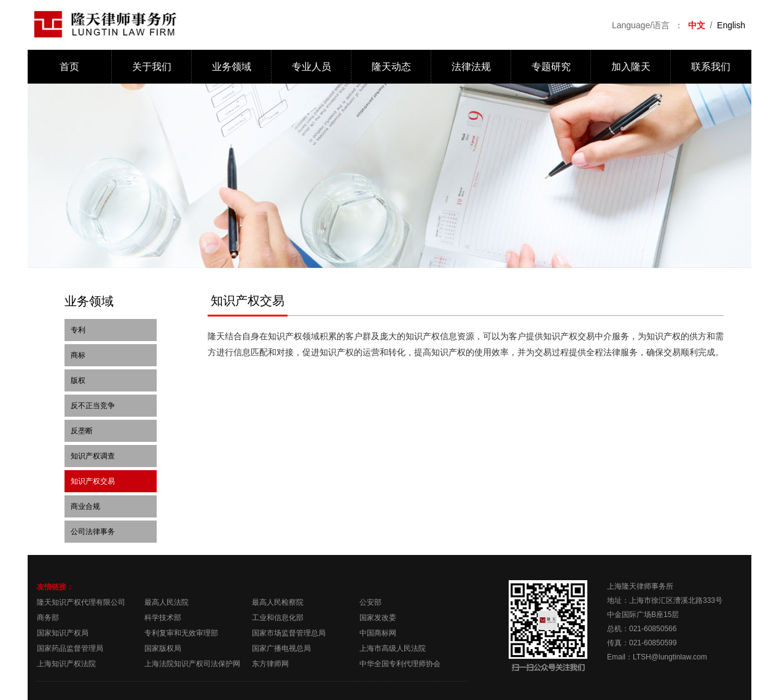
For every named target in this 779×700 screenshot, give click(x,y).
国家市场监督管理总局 (289, 633)
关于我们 (152, 67)
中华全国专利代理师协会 (400, 664)
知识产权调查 (93, 456)
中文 (697, 25)
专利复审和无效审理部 (181, 633)
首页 (69, 67)
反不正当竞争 (93, 406)
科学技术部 (163, 618)
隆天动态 (391, 67)
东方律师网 (270, 664)
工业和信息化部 (278, 618)
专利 (78, 330)
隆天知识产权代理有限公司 (81, 602)
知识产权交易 (93, 481)
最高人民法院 (166, 602)
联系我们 (711, 67)
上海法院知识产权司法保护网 (192, 664)
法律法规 (471, 67)
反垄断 (82, 431)
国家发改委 (378, 618)
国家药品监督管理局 (70, 648)
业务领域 (232, 67)
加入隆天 (631, 67)
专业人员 (311, 67)
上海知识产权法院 (66, 664)
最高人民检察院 (278, 602)
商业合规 (85, 506)
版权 (78, 380)
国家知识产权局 (63, 633)
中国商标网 (378, 633)
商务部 (48, 618)
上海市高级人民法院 (393, 648)
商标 (78, 355)
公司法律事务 (93, 532)
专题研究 (551, 67)
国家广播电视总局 (281, 648)
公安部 (370, 602)
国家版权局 (163, 648)
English (731, 25)
